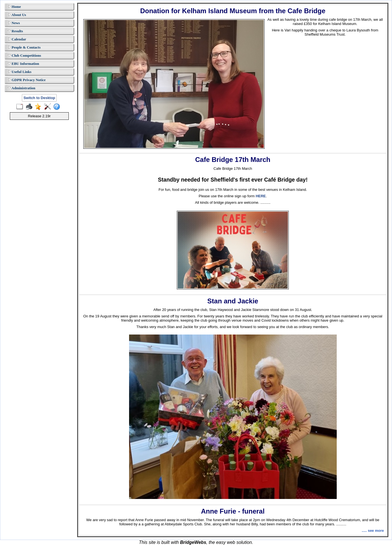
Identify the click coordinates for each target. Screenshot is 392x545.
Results (15, 31)
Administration (22, 88)
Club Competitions (24, 55)
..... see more (373, 531)
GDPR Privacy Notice (27, 80)
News (14, 23)
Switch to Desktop (39, 98)
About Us (17, 15)
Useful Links (20, 72)
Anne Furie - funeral (233, 511)
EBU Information (23, 64)
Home (14, 7)
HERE (261, 196)
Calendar (17, 39)
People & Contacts (24, 47)
